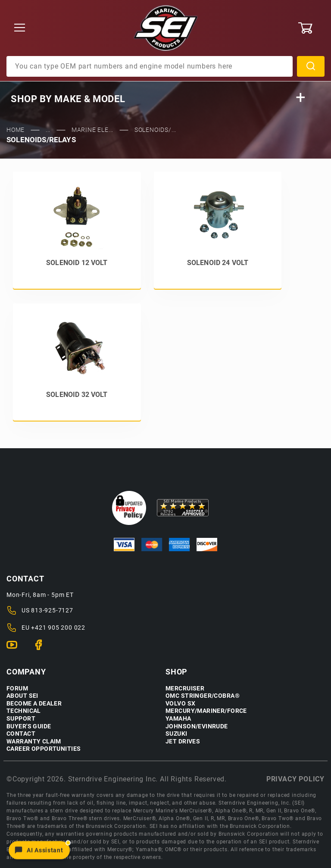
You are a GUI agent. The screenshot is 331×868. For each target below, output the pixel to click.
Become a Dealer (34, 704)
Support (21, 719)
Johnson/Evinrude (197, 726)
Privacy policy (295, 779)
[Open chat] (39, 850)
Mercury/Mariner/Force (206, 711)
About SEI (22, 696)
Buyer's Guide (29, 726)
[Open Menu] (20, 28)
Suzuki (176, 734)
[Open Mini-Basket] (311, 28)
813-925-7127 (52, 610)
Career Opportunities (44, 749)
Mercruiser (185, 688)
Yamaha (178, 719)
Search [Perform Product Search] (311, 66)
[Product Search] (150, 66)
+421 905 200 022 (58, 628)
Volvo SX (180, 704)
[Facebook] (42, 649)
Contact (21, 734)
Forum (17, 688)
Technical (24, 711)
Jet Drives (183, 742)
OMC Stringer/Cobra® (203, 696)
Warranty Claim (34, 742)
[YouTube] (15, 649)
